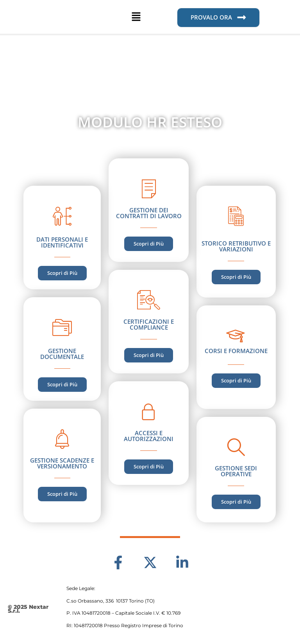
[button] (136, 18)
